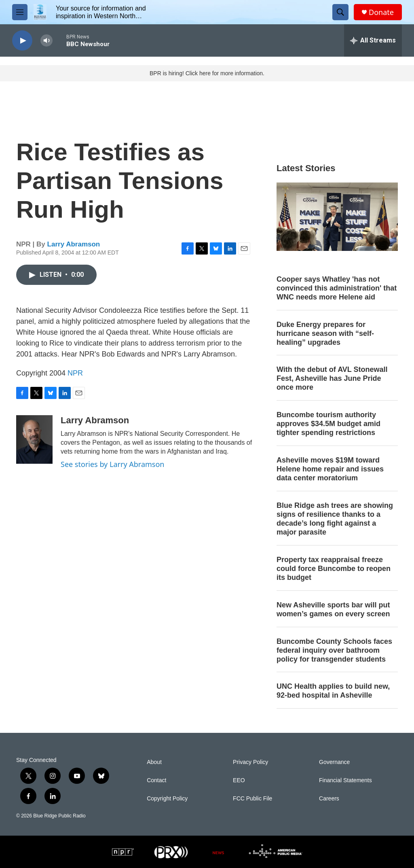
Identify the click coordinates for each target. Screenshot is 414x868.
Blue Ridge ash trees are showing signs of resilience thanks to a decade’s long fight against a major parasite (335, 519)
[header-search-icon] (340, 12)
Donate (381, 12)
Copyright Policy (167, 799)
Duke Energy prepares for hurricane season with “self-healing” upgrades (325, 333)
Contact (156, 780)
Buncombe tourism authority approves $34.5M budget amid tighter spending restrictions (328, 424)
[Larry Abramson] (34, 439)
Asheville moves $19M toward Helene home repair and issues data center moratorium (330, 469)
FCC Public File (252, 799)
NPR (75, 373)
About (154, 762)
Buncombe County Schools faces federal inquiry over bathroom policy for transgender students (334, 650)
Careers (329, 799)
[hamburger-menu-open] (20, 12)
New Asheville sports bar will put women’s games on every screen (333, 609)
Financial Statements (345, 780)
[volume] (46, 41)
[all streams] (373, 40)
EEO (239, 780)
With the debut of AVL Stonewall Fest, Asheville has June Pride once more (332, 378)
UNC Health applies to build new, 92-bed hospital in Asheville (333, 691)
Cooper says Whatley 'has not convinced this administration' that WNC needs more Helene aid (337, 288)
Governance (334, 762)
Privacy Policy (250, 762)
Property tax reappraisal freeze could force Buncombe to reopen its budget (334, 569)
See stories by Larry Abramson (112, 464)
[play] (22, 41)
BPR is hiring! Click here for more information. (207, 73)
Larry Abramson (74, 244)
